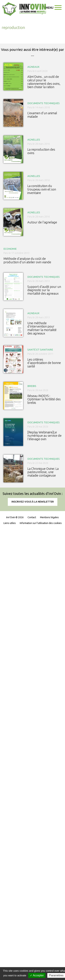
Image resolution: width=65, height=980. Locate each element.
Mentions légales (49, 517)
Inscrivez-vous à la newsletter (33, 502)
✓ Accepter (37, 975)
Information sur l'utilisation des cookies (41, 523)
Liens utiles (10, 523)
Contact (32, 517)
